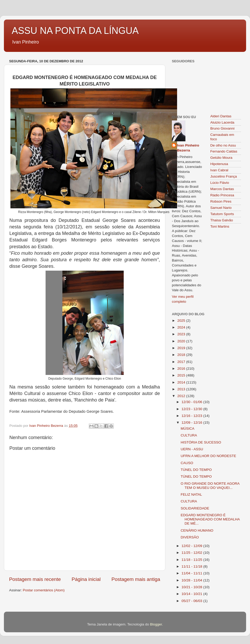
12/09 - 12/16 (192, 423)
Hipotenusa (219, 164)
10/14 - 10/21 (192, 594)
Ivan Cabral (219, 170)
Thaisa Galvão (222, 220)
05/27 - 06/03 (192, 601)
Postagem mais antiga (136, 579)
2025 (182, 321)
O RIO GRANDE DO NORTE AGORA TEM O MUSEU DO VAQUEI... (210, 486)
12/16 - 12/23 (192, 416)
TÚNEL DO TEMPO (196, 470)
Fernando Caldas (224, 151)
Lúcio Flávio (220, 183)
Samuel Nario (221, 208)
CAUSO (187, 463)
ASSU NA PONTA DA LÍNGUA (75, 31)
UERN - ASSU (192, 449)
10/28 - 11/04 (192, 580)
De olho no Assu (223, 145)
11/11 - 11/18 (192, 566)
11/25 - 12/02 (192, 553)
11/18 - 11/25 (192, 560)
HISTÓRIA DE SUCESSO (201, 442)
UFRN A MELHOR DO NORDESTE (208, 456)
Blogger (156, 624)
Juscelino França (224, 176)
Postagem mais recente (35, 579)
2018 (182, 355)
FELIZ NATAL (191, 494)
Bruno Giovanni (223, 128)
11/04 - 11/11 (192, 573)
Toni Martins (220, 226)
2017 (182, 362)
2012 (182, 396)
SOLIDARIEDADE (195, 508)
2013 (182, 389)
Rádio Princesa (222, 195)
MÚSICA (188, 429)
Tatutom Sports (222, 214)
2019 (182, 348)
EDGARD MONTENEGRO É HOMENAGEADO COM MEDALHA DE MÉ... (210, 519)
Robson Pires (221, 201)
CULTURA (189, 435)
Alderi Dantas (221, 116)
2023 (182, 334)
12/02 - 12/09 (192, 546)
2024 (182, 327)
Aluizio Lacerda (222, 122)
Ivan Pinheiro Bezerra (188, 148)
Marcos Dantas (222, 189)
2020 (182, 341)
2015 (182, 375)
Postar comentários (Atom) (44, 590)
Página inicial (86, 579)
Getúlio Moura (221, 158)
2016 (182, 369)
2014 (182, 382)
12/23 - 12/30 (192, 409)
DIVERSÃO (190, 537)
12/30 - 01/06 (192, 402)
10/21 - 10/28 (192, 587)
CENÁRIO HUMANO (197, 530)
